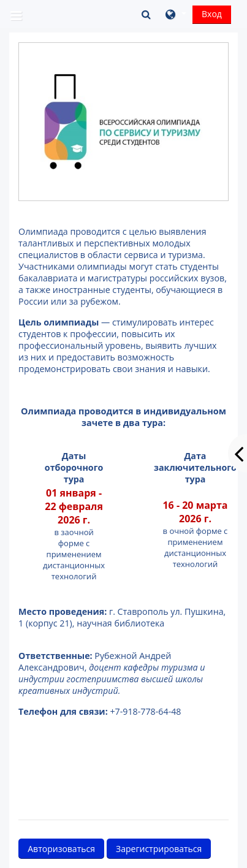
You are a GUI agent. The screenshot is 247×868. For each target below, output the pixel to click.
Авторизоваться (61, 849)
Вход (212, 14)
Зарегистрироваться (159, 849)
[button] (147, 14)
